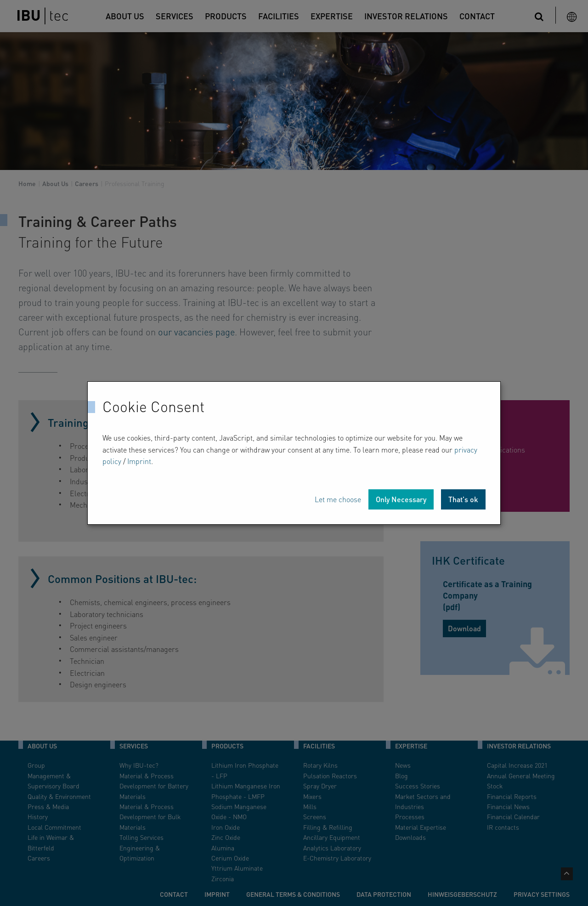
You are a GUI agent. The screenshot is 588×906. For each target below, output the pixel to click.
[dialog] (294, 453)
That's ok (463, 499)
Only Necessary (401, 499)
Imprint (139, 461)
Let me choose (338, 499)
